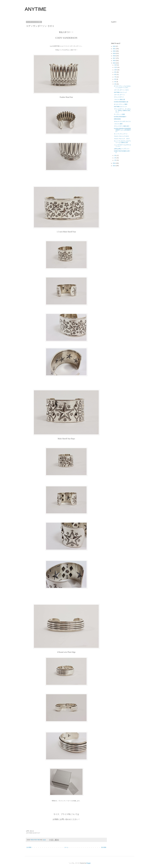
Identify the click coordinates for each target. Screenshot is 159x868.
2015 (114, 63)
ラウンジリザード (119, 97)
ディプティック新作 (119, 114)
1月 (115, 160)
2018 (114, 56)
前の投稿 (104, 847)
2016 (114, 61)
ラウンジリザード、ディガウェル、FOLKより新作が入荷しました (122, 110)
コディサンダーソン (119, 95)
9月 (115, 72)
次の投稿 (29, 847)
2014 (114, 163)
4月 (115, 84)
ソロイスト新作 (118, 124)
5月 (115, 82)
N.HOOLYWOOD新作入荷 (121, 102)
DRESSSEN (117, 119)
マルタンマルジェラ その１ (122, 139)
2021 (114, 49)
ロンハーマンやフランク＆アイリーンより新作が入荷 (122, 142)
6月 (115, 79)
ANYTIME (36, 9)
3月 (115, 156)
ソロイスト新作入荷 (119, 100)
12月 (116, 65)
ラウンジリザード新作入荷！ (122, 126)
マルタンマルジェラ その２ (121, 136)
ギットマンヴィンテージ (121, 134)
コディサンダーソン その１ (121, 90)
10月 (116, 70)
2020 (114, 51)
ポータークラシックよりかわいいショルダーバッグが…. (122, 87)
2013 (114, 166)
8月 (115, 75)
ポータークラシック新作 (121, 104)
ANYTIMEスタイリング (120, 92)
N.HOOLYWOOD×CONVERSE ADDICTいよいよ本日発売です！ (122, 130)
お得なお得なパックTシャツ (122, 149)
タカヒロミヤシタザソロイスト (122, 121)
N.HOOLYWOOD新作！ (120, 117)
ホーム (66, 847)
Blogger (89, 863)
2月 (115, 158)
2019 (114, 53)
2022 (114, 46)
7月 (115, 77)
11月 (116, 67)
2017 (114, 58)
